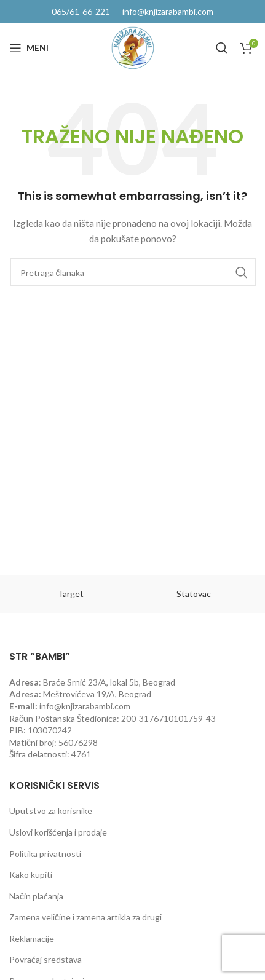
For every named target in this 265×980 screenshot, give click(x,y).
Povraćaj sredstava (45, 959)
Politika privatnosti (45, 854)
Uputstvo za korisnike (51, 811)
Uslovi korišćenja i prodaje (58, 832)
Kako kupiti (31, 875)
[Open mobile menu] (29, 48)
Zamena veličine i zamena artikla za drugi (85, 917)
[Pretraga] (222, 48)
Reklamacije (32, 939)
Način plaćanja (36, 896)
